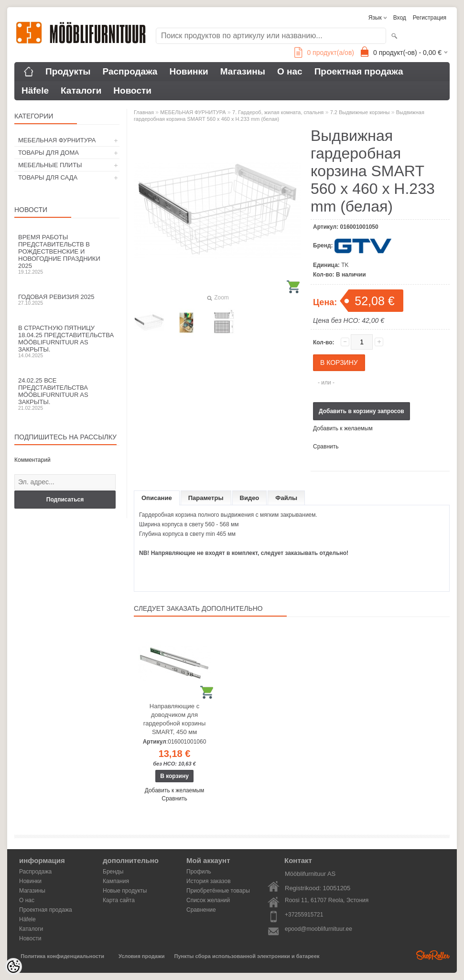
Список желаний (208, 900)
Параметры (206, 498)
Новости (132, 91)
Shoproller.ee (433, 955)
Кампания (116, 881)
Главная (144, 112)
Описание (157, 498)
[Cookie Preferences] (13, 967)
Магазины (243, 71)
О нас (290, 71)
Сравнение (201, 910)
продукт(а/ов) (324, 53)
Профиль (199, 872)
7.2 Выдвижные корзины (360, 112)
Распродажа (130, 71)
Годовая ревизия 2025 (67, 299)
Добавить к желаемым (343, 428)
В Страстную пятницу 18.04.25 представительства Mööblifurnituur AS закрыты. (67, 341)
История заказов (209, 881)
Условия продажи (141, 956)
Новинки (189, 71)
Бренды (113, 872)
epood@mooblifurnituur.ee (318, 929)
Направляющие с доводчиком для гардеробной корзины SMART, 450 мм (175, 719)
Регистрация (430, 18)
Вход (400, 18)
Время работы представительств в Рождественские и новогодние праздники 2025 (67, 254)
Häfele (35, 91)
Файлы (286, 498)
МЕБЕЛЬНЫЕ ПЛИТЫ (50, 165)
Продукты (68, 71)
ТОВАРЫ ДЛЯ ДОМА (49, 153)
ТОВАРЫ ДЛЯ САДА (48, 177)
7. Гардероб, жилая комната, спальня (278, 112)
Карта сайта (119, 900)
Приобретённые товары (218, 891)
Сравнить (326, 447)
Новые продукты (125, 891)
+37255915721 (304, 915)
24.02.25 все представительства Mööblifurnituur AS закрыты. (67, 394)
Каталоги (81, 91)
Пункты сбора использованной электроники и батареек (247, 956)
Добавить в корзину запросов (361, 411)
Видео (250, 498)
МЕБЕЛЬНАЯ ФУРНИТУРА (57, 140)
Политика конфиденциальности (62, 956)
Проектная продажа (359, 71)
